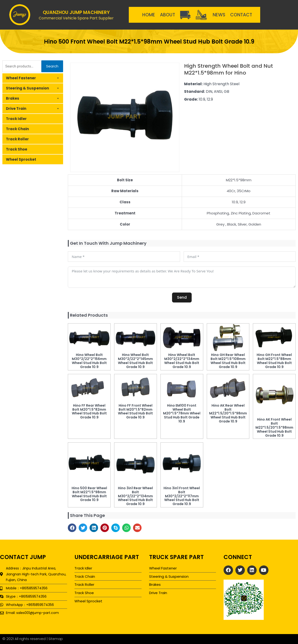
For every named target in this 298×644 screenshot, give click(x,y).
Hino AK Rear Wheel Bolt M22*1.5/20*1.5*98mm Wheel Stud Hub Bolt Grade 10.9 (228, 413)
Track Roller (17, 139)
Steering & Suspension (33, 88)
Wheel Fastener (33, 78)
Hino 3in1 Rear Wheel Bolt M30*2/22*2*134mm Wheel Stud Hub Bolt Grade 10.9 (135, 496)
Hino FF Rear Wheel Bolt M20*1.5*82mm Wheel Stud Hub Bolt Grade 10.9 (89, 411)
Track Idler (16, 119)
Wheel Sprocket (21, 159)
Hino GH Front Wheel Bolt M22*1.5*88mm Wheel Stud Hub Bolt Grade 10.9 (274, 361)
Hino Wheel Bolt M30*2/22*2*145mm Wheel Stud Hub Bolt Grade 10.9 (135, 361)
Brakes (33, 98)
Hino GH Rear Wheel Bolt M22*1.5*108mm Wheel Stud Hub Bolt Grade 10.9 (228, 361)
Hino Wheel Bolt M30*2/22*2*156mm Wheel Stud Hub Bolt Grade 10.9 (89, 361)
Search (52, 66)
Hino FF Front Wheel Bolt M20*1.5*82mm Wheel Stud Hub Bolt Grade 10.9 (135, 411)
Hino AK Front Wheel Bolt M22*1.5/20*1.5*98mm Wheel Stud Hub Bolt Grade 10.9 (274, 427)
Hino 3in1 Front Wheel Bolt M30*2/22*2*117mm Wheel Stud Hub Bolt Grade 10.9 (182, 496)
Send (182, 297)
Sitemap (56, 639)
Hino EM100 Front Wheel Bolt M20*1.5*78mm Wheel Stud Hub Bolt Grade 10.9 (182, 413)
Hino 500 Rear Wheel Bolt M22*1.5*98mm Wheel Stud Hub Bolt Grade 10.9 (89, 494)
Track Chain (17, 129)
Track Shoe (17, 149)
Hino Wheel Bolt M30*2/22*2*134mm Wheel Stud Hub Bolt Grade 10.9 (182, 361)
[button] (72, 528)
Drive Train (33, 109)
